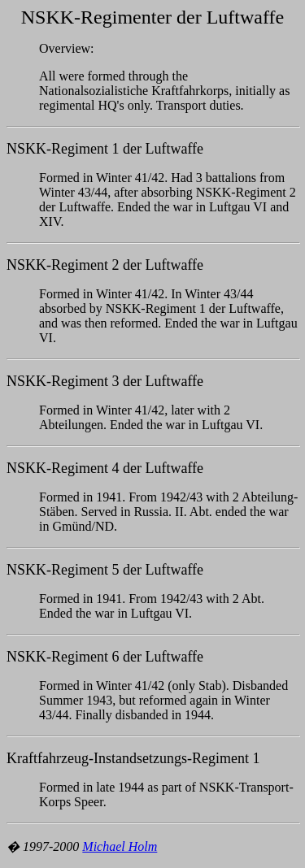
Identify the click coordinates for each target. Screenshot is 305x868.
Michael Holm (120, 846)
